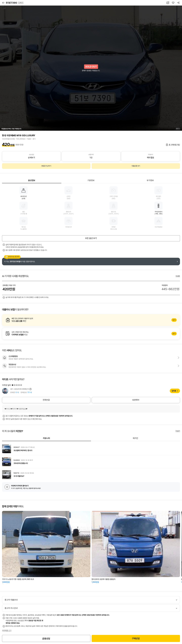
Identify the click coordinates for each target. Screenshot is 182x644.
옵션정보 (32, 180)
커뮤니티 (47, 438)
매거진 (135, 438)
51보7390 (15, 3)
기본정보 (91, 180)
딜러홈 (174, 391)
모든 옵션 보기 (91, 238)
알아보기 (91, 320)
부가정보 (150, 180)
